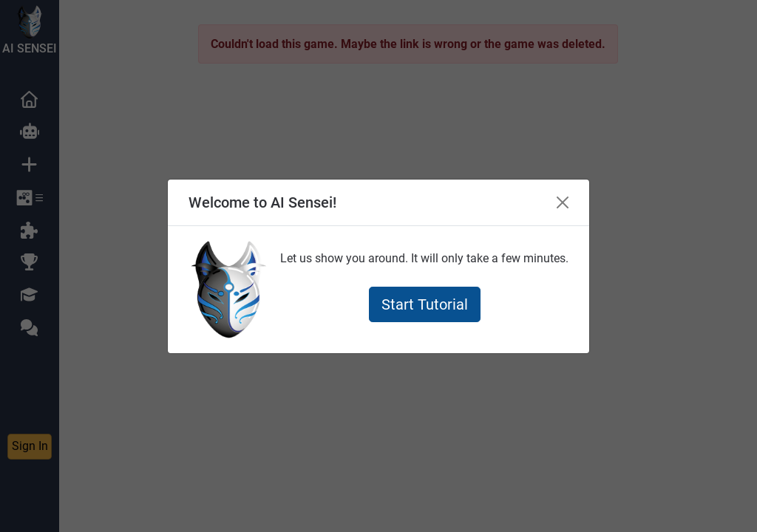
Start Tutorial (425, 304)
